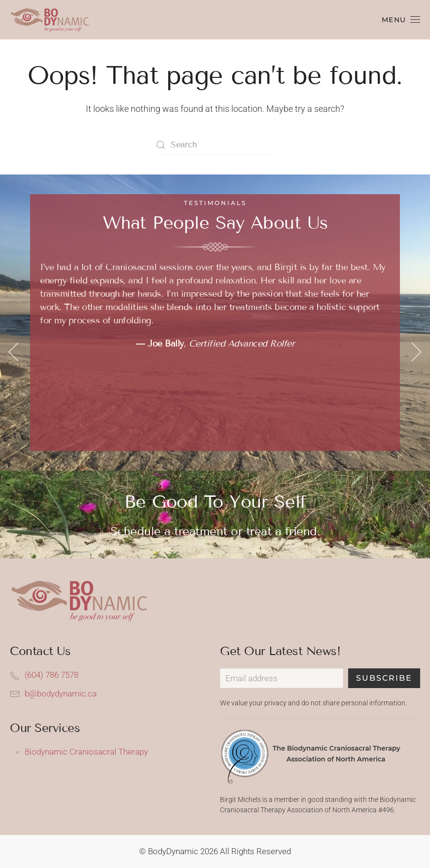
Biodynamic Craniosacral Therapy (86, 752)
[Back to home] (53, 20)
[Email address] (282, 678)
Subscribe (384, 678)
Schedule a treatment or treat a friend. (215, 531)
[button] (401, 20)
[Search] (215, 145)
